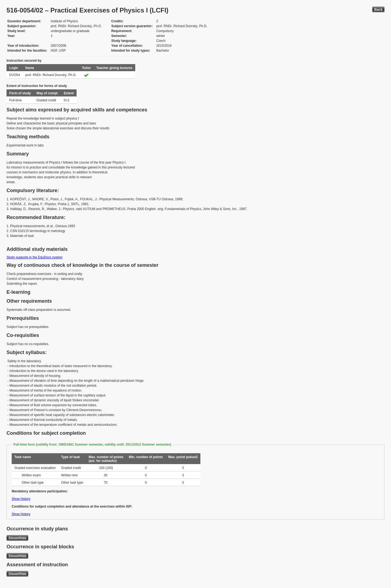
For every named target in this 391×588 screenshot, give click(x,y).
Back (378, 9)
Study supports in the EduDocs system (34, 257)
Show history (21, 499)
